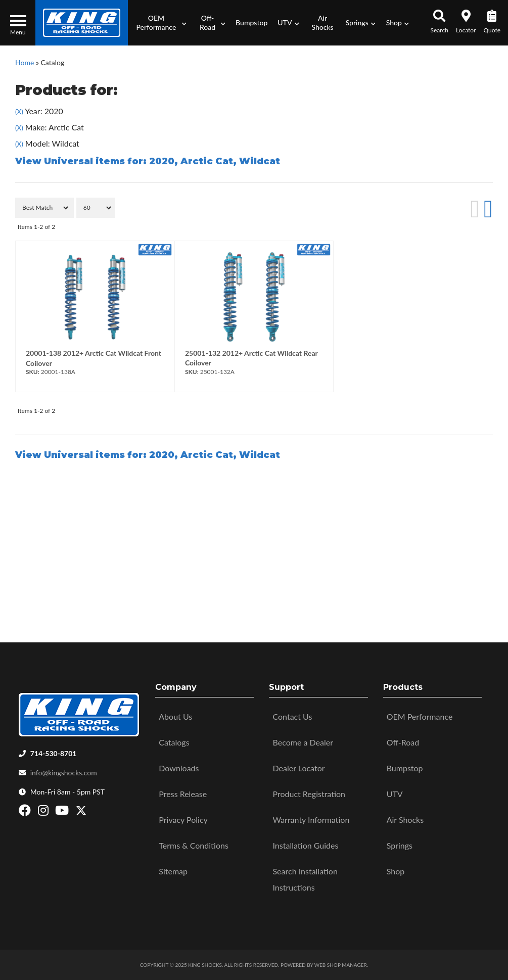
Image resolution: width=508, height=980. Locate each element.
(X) (19, 112)
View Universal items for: (148, 161)
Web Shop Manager (341, 965)
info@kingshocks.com (64, 773)
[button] (160, 23)
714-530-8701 (54, 753)
